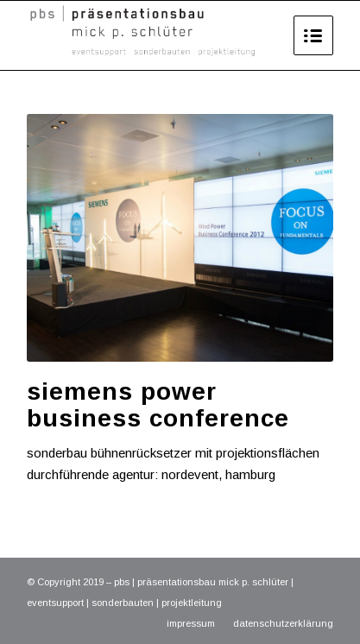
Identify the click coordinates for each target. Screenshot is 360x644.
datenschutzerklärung (283, 623)
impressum (191, 623)
